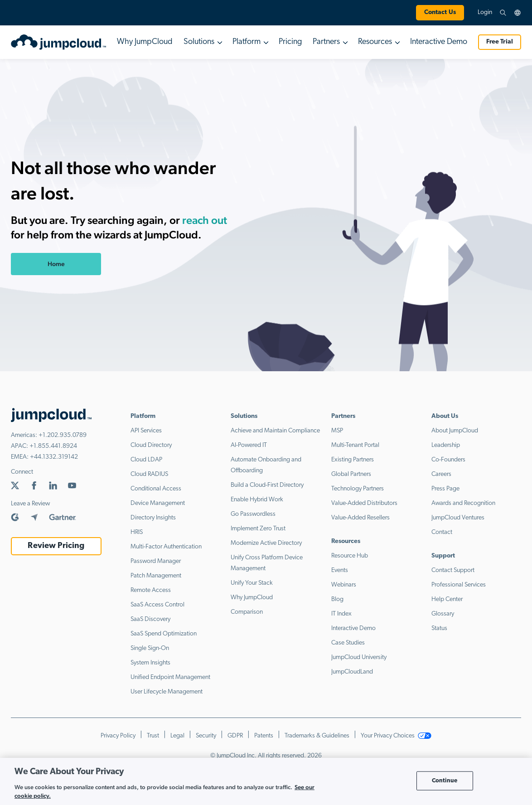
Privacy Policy (118, 736)
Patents (264, 736)
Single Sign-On (150, 648)
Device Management (158, 503)
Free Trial (500, 42)
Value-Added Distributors (364, 503)
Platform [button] (247, 42)
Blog (337, 599)
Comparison (247, 612)
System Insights (150, 663)
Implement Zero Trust (258, 529)
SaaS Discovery (150, 619)
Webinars (344, 585)
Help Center (447, 599)
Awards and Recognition (463, 503)
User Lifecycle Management (167, 692)
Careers (441, 474)
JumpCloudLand (352, 672)
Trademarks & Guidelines (317, 736)
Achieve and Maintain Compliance (275, 431)
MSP (337, 431)
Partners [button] (326, 42)
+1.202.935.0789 (63, 435)
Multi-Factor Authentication (166, 547)
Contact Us (440, 12)
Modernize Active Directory (266, 543)
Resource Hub (350, 556)
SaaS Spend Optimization (164, 634)
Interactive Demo (439, 42)
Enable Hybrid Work (257, 500)
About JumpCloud (455, 431)
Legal (177, 736)
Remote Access (151, 590)
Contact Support (453, 570)
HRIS (137, 532)
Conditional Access (156, 489)
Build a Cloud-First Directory (267, 485)
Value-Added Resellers (360, 518)
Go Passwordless (253, 514)
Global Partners (351, 474)
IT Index (341, 614)
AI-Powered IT (249, 445)
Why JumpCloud (145, 42)
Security (206, 736)
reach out (205, 220)
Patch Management (156, 576)
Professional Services (459, 585)
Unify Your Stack (252, 583)
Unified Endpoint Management (170, 677)
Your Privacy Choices (396, 736)
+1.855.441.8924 (53, 446)
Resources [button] (375, 42)
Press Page (445, 489)
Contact (442, 532)
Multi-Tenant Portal (355, 445)
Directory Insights (153, 518)
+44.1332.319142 (54, 457)
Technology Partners (358, 489)
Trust (153, 736)
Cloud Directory (151, 445)
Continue (445, 781)
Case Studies (348, 643)
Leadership (446, 445)
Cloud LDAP (146, 460)
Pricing (290, 42)
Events (340, 570)
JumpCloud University (359, 657)
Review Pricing (56, 546)
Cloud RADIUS (149, 474)
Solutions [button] (199, 42)
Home (56, 264)
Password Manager (156, 561)
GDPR (235, 736)
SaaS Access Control (157, 605)
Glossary (443, 614)
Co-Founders (448, 460)
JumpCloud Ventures (458, 518)
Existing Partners (353, 460)
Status (439, 628)
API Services (146, 431)
